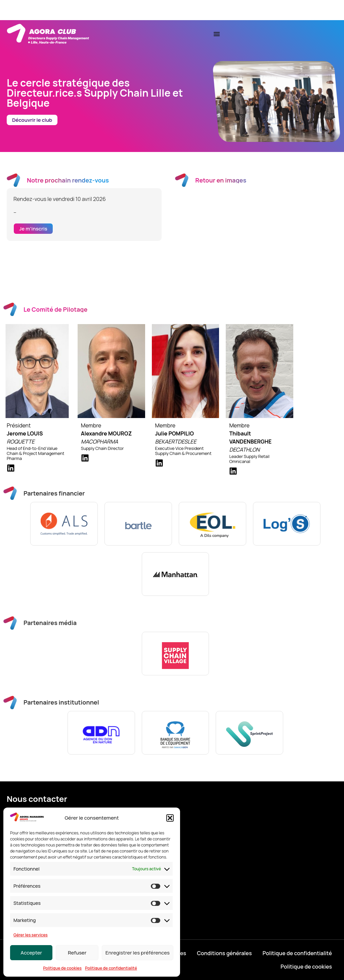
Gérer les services (31, 935)
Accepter (31, 953)
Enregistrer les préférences (138, 953)
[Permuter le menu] (217, 34)
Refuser (77, 953)
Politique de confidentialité (111, 968)
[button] (170, 818)
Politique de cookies (62, 968)
